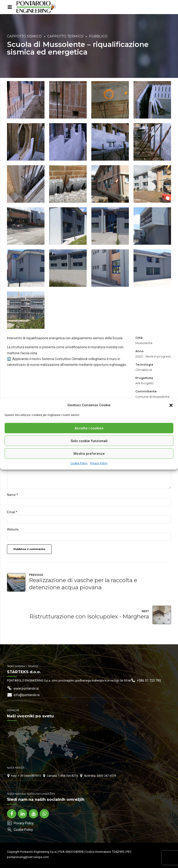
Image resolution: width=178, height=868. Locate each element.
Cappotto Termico (65, 36)
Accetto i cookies (89, 428)
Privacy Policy (99, 463)
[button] (171, 405)
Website (13, 529)
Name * (13, 495)
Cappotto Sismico (24, 36)
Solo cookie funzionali (89, 441)
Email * (12, 512)
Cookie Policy (79, 463)
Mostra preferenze (89, 453)
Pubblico (98, 36)
